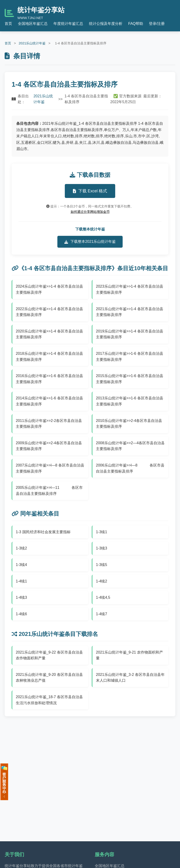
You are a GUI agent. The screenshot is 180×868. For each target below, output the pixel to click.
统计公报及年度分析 (106, 24)
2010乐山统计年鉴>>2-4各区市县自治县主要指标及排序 (129, 424)
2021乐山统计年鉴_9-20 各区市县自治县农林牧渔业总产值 (49, 678)
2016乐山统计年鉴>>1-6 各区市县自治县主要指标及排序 (49, 379)
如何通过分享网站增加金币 (90, 212)
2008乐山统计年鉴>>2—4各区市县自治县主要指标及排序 (130, 446)
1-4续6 (21, 614)
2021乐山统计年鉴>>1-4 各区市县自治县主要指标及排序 (130, 312)
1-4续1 (21, 581)
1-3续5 (101, 565)
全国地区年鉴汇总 (33, 24)
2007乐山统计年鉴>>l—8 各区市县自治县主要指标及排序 (50, 468)
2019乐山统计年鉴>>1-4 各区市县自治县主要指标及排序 (130, 334)
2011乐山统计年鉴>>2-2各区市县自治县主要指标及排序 (49, 424)
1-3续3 (101, 548)
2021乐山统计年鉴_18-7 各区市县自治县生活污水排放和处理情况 (49, 700)
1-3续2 (21, 548)
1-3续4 (21, 565)
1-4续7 (101, 614)
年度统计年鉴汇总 (68, 24)
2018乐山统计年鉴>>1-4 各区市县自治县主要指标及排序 (49, 357)
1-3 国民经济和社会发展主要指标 (43, 532)
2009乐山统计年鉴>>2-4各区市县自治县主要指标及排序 (49, 446)
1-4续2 (101, 581)
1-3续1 (101, 532)
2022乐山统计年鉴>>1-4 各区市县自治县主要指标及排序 (49, 312)
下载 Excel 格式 (90, 191)
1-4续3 (21, 597)
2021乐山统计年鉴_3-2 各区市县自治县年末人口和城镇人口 (130, 678)
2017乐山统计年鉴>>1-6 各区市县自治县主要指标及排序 (130, 357)
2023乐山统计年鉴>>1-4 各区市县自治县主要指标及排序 (130, 289)
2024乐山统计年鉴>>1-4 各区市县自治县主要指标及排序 (49, 289)
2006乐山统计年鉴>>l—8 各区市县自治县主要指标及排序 (130, 468)
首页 (8, 24)
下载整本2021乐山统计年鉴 (90, 242)
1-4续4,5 (103, 597)
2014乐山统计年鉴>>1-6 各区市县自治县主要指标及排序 (49, 401)
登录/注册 (157, 24)
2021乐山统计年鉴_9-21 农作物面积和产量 (129, 655)
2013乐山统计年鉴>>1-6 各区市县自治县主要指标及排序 (130, 401)
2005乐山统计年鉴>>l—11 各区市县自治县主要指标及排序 (49, 491)
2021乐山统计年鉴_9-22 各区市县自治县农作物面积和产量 (49, 655)
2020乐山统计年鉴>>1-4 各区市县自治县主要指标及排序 (49, 334)
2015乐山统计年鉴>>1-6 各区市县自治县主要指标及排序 (130, 379)
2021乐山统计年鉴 (32, 43)
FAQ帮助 (136, 24)
